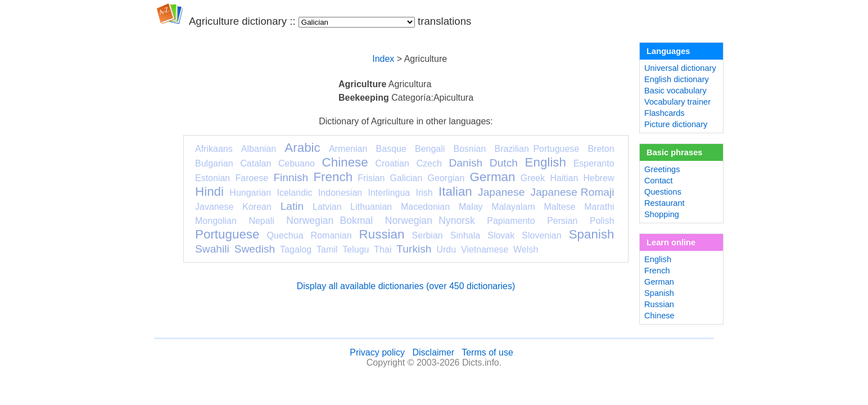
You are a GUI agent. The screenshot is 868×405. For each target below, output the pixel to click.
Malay (471, 207)
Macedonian (425, 207)
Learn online (671, 242)
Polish (602, 221)
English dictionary (677, 79)
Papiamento (511, 221)
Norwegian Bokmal (329, 220)
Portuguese (227, 234)
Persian (562, 221)
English (546, 162)
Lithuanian (371, 207)
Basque (391, 149)
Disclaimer (433, 352)
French (333, 177)
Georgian (446, 178)
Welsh (526, 249)
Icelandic (294, 193)
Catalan (256, 163)
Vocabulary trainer (677, 102)
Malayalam (513, 207)
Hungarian (250, 193)
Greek (533, 178)
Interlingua (389, 193)
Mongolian (216, 221)
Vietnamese (485, 249)
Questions (663, 192)
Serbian (428, 235)
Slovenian (541, 235)
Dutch (504, 163)
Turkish (414, 249)
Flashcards (664, 113)
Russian (382, 234)
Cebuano (297, 163)
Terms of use (487, 352)
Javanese (214, 207)
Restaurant (664, 203)
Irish (424, 193)
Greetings (662, 169)
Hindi (209, 192)
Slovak (501, 235)
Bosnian (470, 149)
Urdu (446, 249)
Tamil (327, 249)
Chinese (345, 162)
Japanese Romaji (573, 192)
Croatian (392, 163)
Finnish (291, 177)
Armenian (348, 149)
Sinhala (465, 235)
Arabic (302, 148)
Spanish (592, 234)
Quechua (285, 235)
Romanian (331, 235)
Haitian (564, 178)
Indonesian (340, 193)
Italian (455, 192)
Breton (601, 149)
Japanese (501, 192)
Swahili (212, 249)
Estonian (213, 178)
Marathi (599, 207)
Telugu (356, 249)
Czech (429, 163)
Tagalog (296, 249)
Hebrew (598, 178)
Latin (292, 206)
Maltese (559, 207)
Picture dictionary (676, 124)
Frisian (371, 178)
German (493, 177)
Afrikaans (214, 149)
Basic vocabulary (675, 91)
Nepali (261, 221)
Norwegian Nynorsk (430, 220)
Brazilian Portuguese (537, 149)
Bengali (430, 149)
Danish (465, 163)
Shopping (662, 214)
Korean (257, 207)
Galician (406, 178)
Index (383, 59)
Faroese (252, 178)
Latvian (327, 207)
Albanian (259, 149)
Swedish (255, 249)
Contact (659, 181)
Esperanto (594, 163)
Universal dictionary (680, 68)
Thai (383, 249)
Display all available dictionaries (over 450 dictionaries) (406, 286)
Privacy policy (377, 352)
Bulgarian (214, 163)
